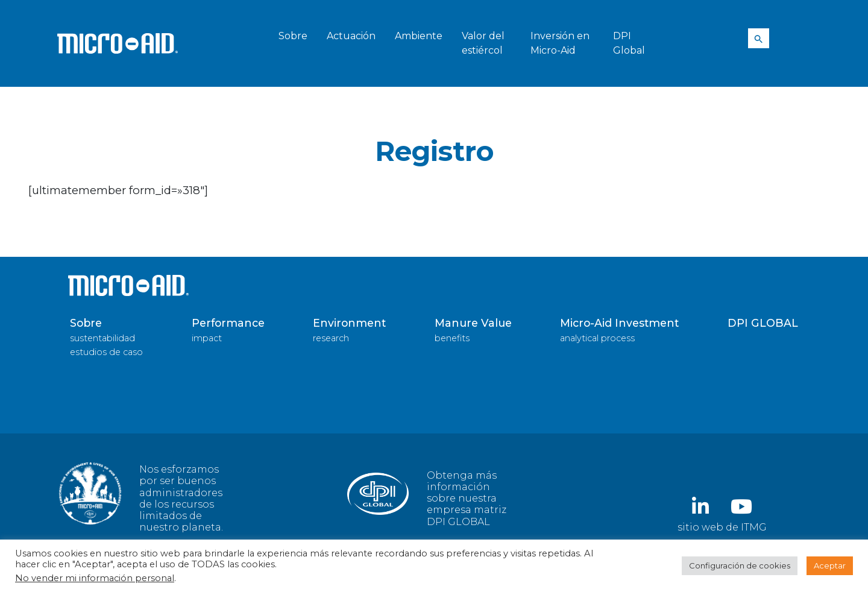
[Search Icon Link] (758, 39)
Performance (228, 323)
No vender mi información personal (95, 578)
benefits (452, 338)
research (331, 338)
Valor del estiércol (483, 43)
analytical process (597, 338)
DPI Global (629, 43)
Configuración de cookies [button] (740, 565)
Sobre (293, 36)
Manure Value (473, 323)
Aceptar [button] (830, 565)
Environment (349, 323)
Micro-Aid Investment (619, 323)
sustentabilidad (102, 338)
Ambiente (419, 36)
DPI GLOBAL (763, 323)
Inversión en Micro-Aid (560, 43)
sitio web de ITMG (722, 527)
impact (207, 338)
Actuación (351, 36)
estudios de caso (106, 352)
